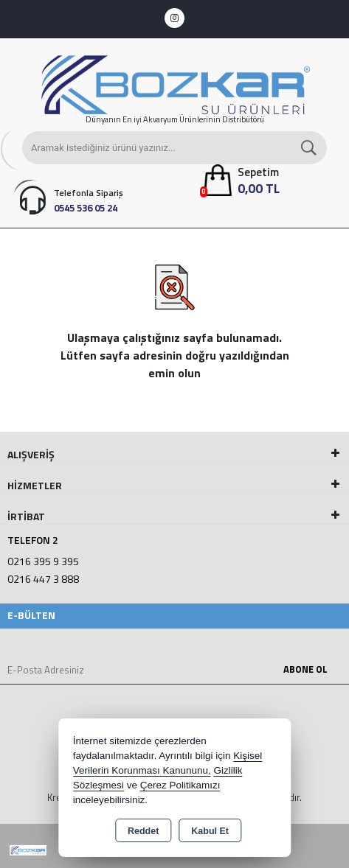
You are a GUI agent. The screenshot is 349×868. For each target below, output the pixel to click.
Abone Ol (305, 669)
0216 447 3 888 (43, 579)
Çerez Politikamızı (180, 785)
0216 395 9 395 (43, 561)
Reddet (143, 831)
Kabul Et (210, 831)
